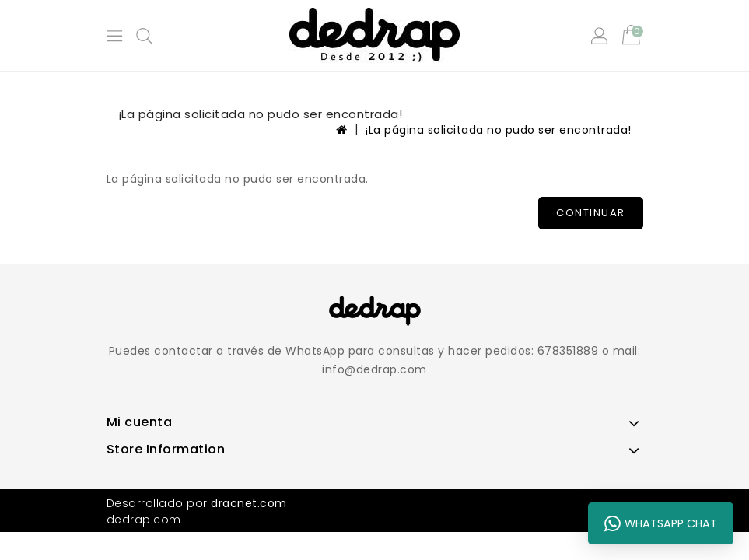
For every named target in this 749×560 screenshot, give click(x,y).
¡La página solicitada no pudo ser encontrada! (499, 130)
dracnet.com (249, 503)
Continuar (591, 213)
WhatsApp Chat (661, 523)
